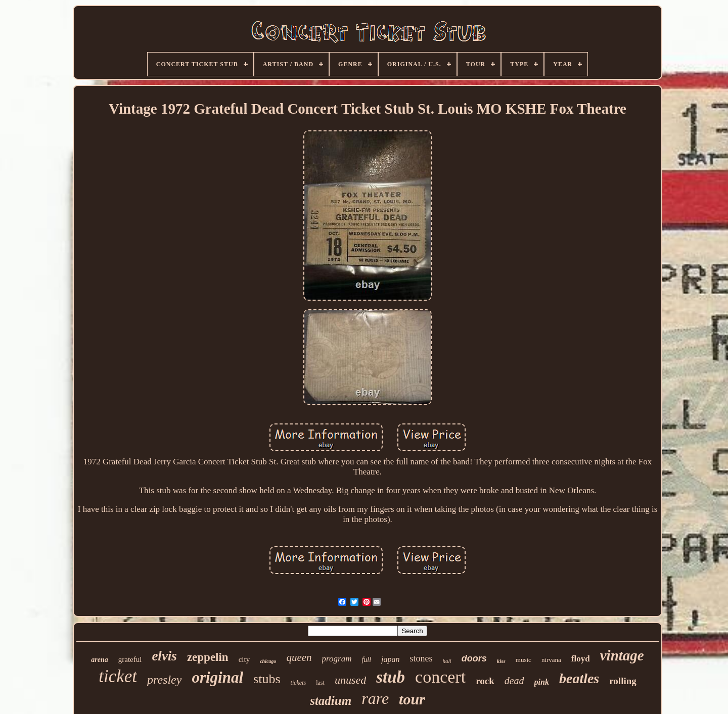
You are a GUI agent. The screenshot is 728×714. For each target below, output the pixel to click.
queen (299, 657)
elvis (164, 656)
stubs (267, 679)
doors (474, 658)
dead (514, 681)
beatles (579, 678)
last (320, 683)
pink (542, 682)
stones (421, 658)
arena (99, 660)
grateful (130, 659)
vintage (622, 655)
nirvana (551, 660)
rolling (623, 681)
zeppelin (208, 657)
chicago (268, 661)
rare (375, 698)
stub (391, 677)
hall (447, 661)
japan (390, 659)
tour (412, 699)
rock (485, 681)
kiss (501, 661)
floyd (581, 659)
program (337, 659)
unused (350, 680)
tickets (299, 683)
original (217, 677)
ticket (118, 676)
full (366, 660)
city (244, 659)
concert (440, 677)
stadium (331, 701)
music (524, 660)
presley (164, 680)
